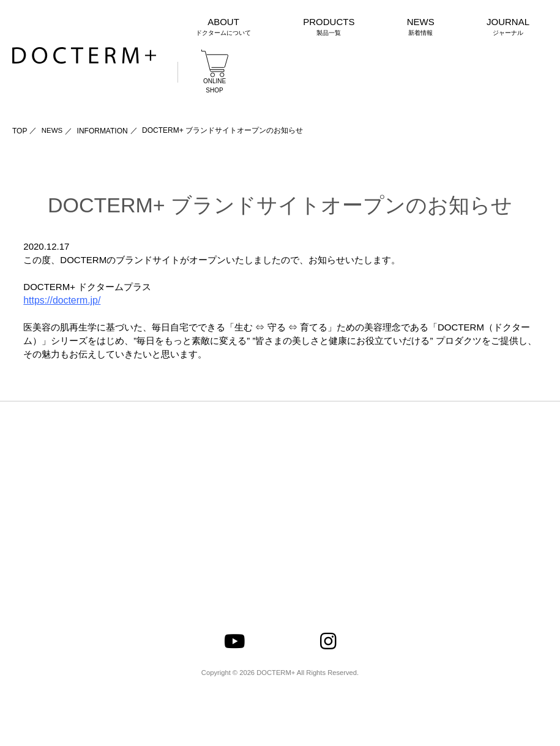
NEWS (53, 130)
